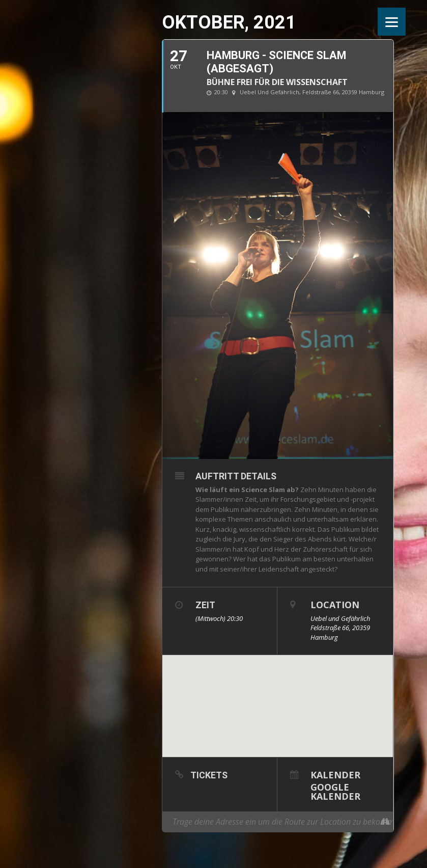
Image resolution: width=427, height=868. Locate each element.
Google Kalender (335, 791)
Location (335, 605)
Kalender (335, 774)
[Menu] (392, 22)
